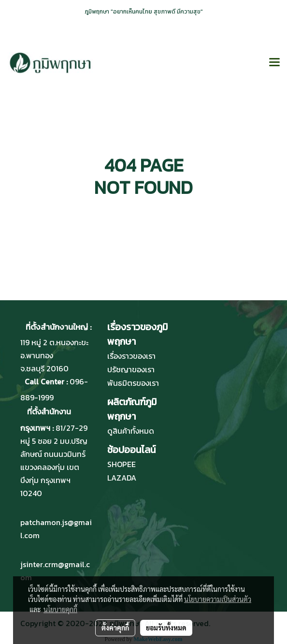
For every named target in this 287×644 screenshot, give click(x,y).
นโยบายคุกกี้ (60, 609)
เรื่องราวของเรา (131, 356)
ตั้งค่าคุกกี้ (115, 628)
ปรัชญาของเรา (131, 369)
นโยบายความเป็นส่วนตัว (218, 599)
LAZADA (122, 478)
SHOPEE (122, 464)
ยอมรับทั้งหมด (166, 628)
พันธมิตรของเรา (133, 383)
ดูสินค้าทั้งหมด (131, 431)
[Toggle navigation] (274, 63)
